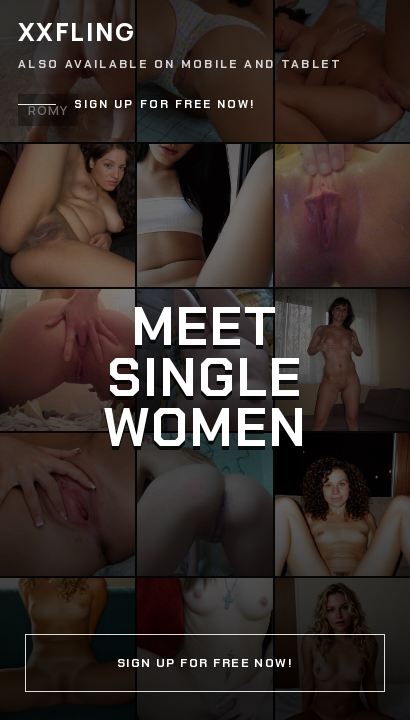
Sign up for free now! (165, 104)
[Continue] (205, 360)
